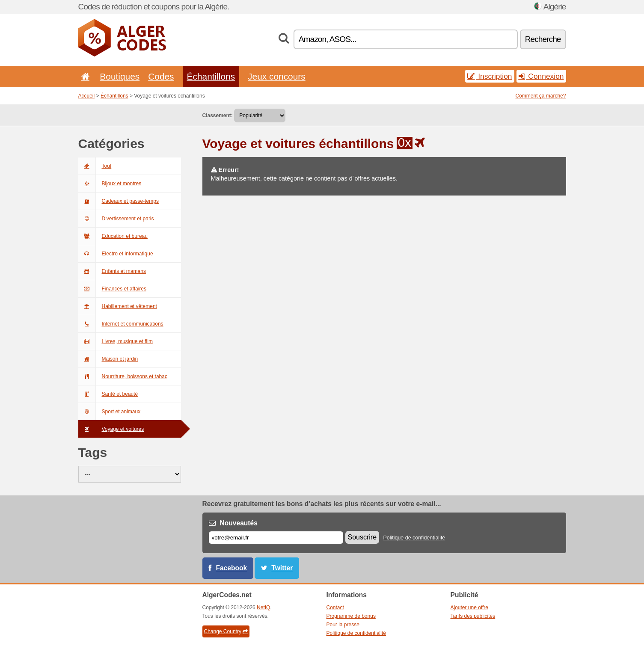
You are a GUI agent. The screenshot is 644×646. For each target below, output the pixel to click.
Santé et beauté (108, 394)
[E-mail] (276, 538)
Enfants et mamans (112, 271)
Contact (335, 607)
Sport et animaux (110, 412)
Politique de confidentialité (414, 538)
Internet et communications (121, 324)
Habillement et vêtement (118, 306)
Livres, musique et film (116, 341)
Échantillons (211, 76)
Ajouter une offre (470, 607)
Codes (161, 76)
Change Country (226, 631)
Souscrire (362, 537)
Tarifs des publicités (473, 616)
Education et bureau (113, 236)
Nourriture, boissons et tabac (123, 376)
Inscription (490, 76)
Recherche (543, 39)
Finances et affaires (113, 289)
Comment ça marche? (540, 96)
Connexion (541, 76)
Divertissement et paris (116, 219)
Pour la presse (343, 625)
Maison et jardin (108, 359)
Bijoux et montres (110, 184)
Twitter (282, 568)
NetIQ (263, 607)
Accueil (87, 96)
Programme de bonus (351, 616)
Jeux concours (277, 76)
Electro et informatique (116, 254)
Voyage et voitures (111, 429)
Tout (95, 166)
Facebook (232, 568)
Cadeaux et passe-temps (119, 201)
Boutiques (120, 76)
